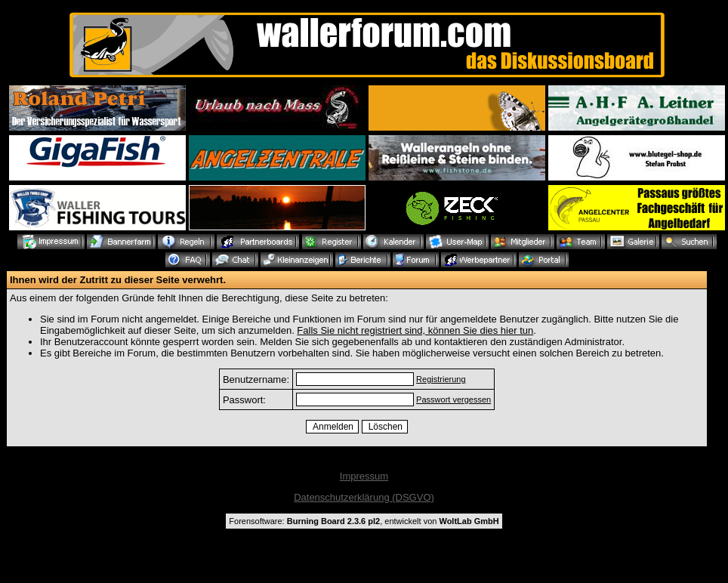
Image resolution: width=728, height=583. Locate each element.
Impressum (364, 476)
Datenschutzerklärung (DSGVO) (364, 497)
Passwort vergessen (453, 399)
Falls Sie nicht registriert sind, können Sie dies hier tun (415, 330)
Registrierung (441, 379)
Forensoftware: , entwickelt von (364, 521)
